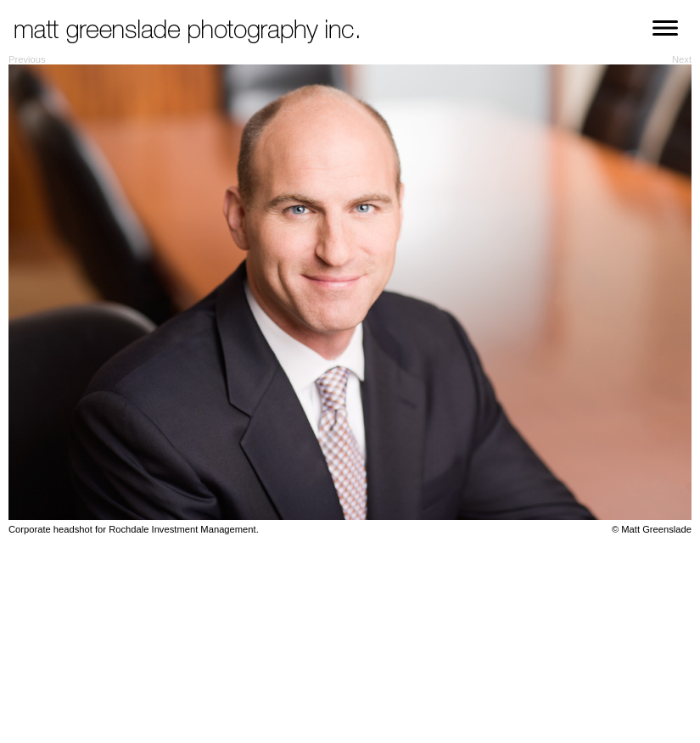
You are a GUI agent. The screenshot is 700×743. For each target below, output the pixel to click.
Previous (27, 59)
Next (682, 59)
